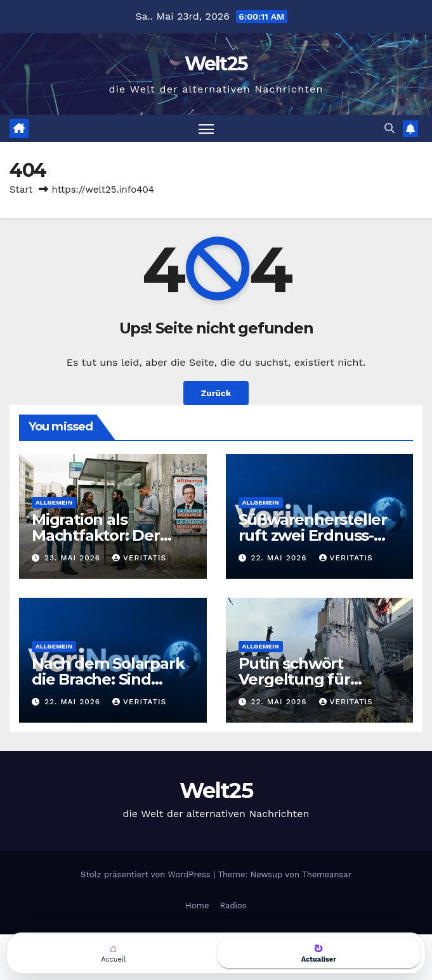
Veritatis (139, 558)
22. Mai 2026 (280, 558)
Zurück (216, 393)
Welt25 (216, 64)
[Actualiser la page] (319, 953)
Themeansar (327, 874)
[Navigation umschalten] (206, 128)
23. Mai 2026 (74, 558)
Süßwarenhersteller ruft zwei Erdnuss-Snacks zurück (313, 535)
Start (21, 190)
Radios (233, 906)
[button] (389, 128)
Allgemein (54, 502)
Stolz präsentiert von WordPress (147, 874)
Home (197, 906)
